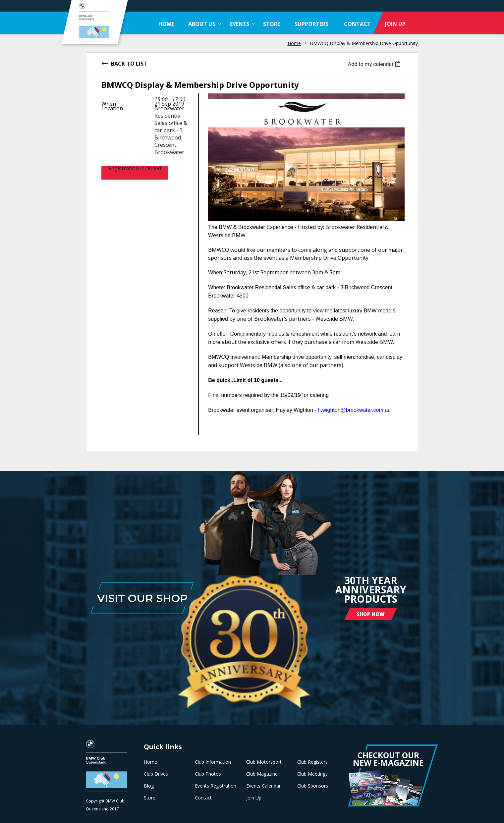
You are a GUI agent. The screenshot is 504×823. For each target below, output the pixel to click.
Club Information (213, 762)
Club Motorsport (264, 762)
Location (112, 108)
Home (294, 43)
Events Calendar (263, 786)
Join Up (254, 798)
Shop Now (371, 614)
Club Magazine (262, 774)
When (109, 104)
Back (118, 63)
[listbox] (375, 64)
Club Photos (208, 774)
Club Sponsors (313, 786)
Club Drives (156, 774)
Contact (203, 798)
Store (150, 798)
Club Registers (312, 762)
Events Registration (216, 786)
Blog (149, 786)
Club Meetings (312, 774)
